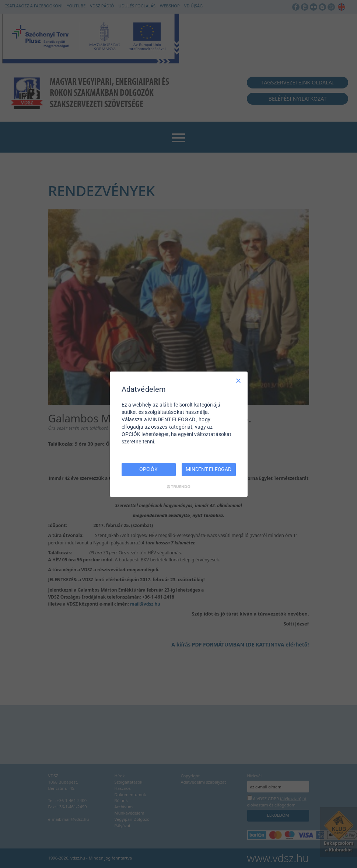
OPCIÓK (148, 469)
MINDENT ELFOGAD (209, 469)
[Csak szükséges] (238, 380)
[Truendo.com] (179, 487)
